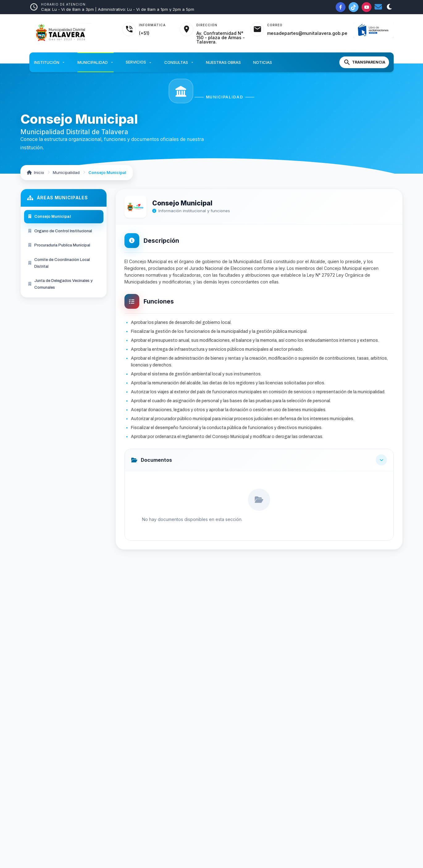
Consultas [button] (179, 62)
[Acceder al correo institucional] (299, 29)
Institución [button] (50, 62)
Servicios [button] (139, 63)
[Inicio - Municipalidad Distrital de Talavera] (72, 33)
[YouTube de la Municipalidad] (366, 7)
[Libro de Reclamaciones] (373, 30)
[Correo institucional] (378, 7)
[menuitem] (64, 217)
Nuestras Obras (223, 62)
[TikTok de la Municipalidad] (354, 7)
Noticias (263, 62)
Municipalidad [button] (96, 62)
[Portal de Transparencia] (364, 62)
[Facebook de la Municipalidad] (341, 7)
